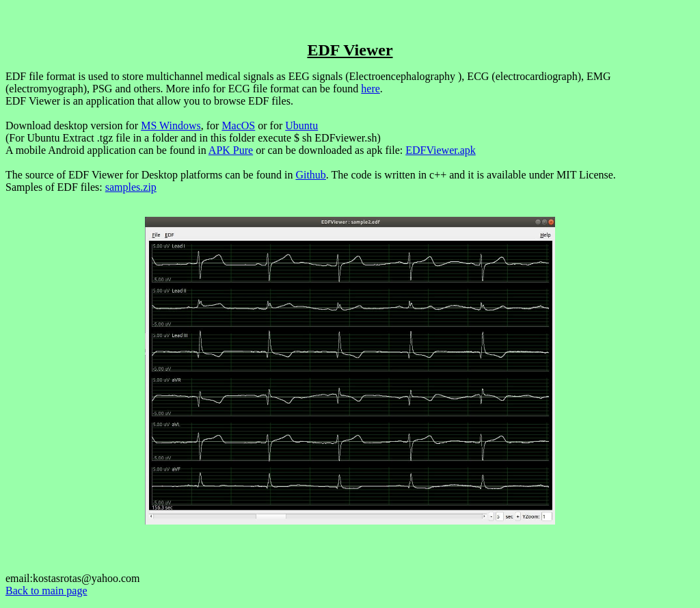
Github (310, 175)
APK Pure (231, 150)
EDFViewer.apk (441, 150)
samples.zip (131, 187)
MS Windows (171, 125)
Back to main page (46, 591)
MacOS (238, 125)
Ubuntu (301, 125)
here (371, 89)
